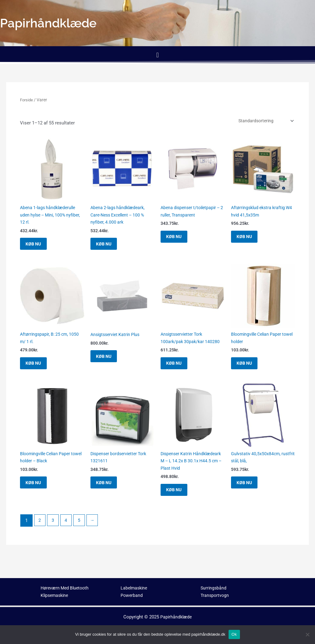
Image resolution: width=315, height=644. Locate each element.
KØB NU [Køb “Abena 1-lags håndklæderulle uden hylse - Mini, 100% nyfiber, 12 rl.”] (38, 248)
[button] (157, 55)
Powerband (132, 596)
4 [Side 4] (67, 535)
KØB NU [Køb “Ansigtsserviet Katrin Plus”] (108, 364)
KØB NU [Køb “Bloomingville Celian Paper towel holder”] (249, 371)
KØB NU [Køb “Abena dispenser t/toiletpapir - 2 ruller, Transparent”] (178, 240)
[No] (307, 634)
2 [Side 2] (40, 535)
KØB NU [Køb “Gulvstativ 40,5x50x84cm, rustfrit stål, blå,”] (249, 495)
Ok (234, 634)
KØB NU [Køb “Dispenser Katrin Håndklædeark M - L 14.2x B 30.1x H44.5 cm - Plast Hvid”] (178, 503)
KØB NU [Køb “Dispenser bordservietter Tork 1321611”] (108, 495)
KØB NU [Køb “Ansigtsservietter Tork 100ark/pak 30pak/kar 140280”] (178, 371)
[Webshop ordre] (262, 121)
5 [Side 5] (81, 535)
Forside (27, 100)
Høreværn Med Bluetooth (66, 588)
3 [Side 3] (54, 535)
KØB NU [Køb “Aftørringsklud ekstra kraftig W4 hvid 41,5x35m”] (249, 240)
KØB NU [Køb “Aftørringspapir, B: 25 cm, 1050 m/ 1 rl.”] (38, 371)
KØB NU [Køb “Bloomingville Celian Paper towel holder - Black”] (38, 495)
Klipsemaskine (56, 596)
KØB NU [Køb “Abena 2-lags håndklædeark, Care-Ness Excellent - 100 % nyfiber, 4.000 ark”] (108, 248)
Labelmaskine (135, 588)
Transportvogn (215, 596)
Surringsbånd (214, 588)
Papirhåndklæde (176, 617)
